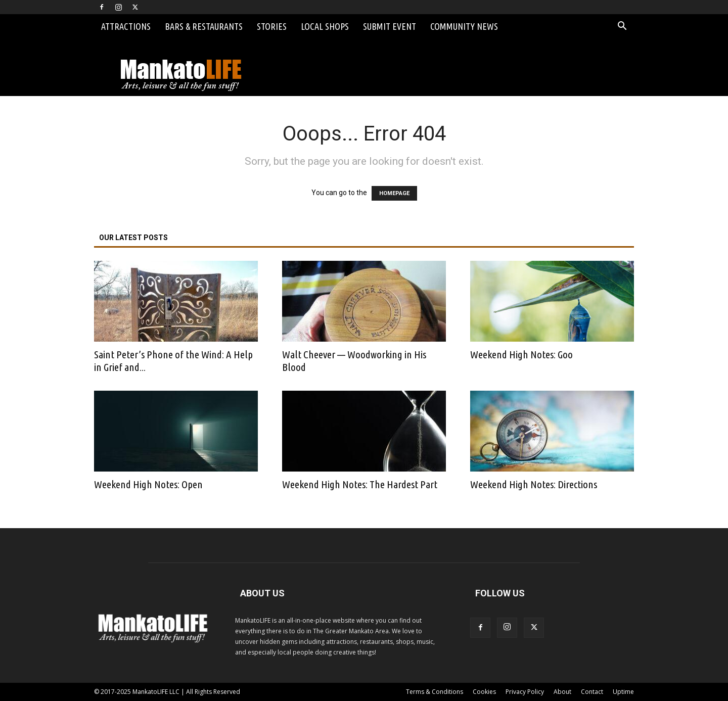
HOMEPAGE (394, 193)
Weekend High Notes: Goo (521, 354)
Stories (272, 26)
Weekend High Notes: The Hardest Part (360, 484)
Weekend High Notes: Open (148, 484)
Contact (592, 692)
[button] (622, 27)
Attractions (126, 26)
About (562, 692)
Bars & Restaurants (204, 26)
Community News (464, 26)
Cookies (484, 692)
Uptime (623, 692)
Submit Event (390, 26)
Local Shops (325, 26)
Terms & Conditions (435, 692)
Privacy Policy (525, 692)
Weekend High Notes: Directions (534, 484)
